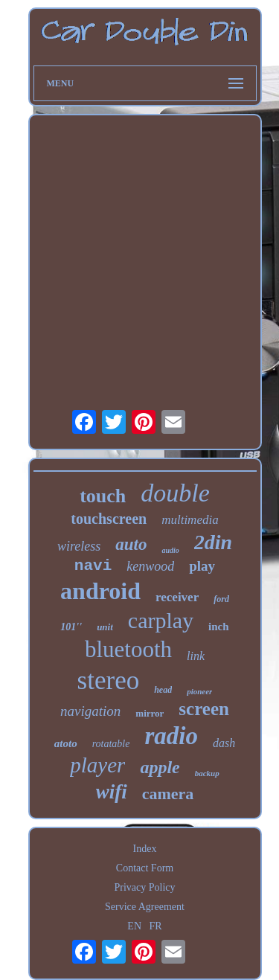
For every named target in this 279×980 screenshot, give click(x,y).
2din (213, 542)
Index (145, 849)
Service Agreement (145, 907)
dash (224, 743)
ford (221, 599)
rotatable (111, 744)
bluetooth (128, 649)
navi (93, 566)
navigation (90, 711)
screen (204, 709)
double (175, 493)
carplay (161, 620)
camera (168, 794)
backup (207, 773)
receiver (177, 597)
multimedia (190, 520)
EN (134, 926)
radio (171, 736)
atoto (66, 743)
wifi (112, 792)
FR (156, 926)
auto (131, 544)
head (163, 690)
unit (105, 627)
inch (219, 627)
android (100, 591)
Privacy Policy (144, 887)
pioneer (199, 691)
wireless (79, 546)
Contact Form (145, 868)
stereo (109, 680)
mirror (150, 713)
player (97, 765)
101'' (71, 627)
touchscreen (109, 519)
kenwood (150, 566)
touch (103, 496)
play (202, 566)
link (196, 656)
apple (160, 767)
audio (170, 550)
